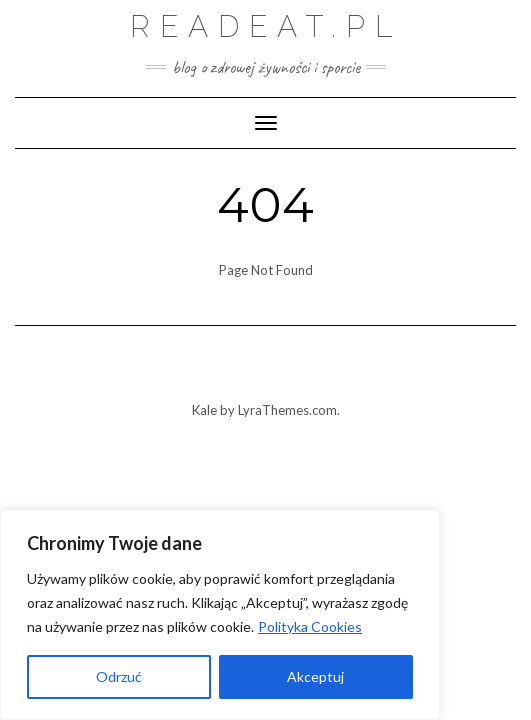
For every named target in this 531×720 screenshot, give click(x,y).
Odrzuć (119, 676)
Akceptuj (315, 676)
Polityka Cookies (310, 626)
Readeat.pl (266, 26)
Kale (204, 410)
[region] (220, 615)
